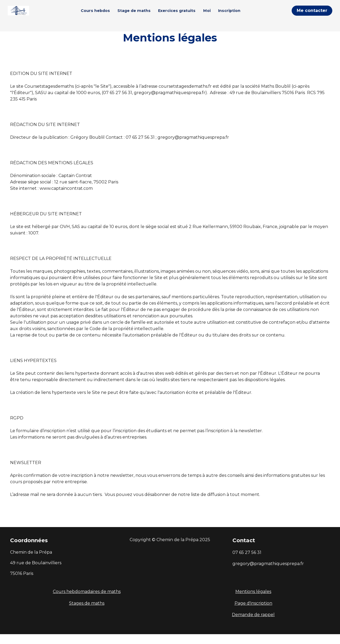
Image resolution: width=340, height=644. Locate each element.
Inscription (238, 15)
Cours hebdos (104, 15)
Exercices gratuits (186, 15)
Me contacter (312, 16)
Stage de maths (143, 15)
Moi (216, 15)
